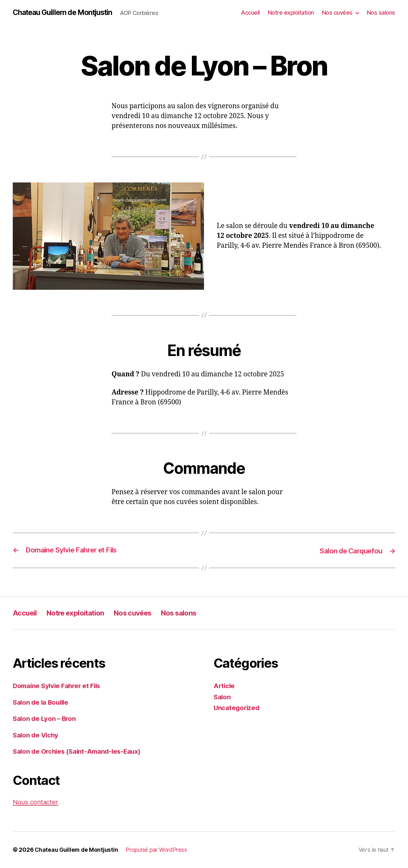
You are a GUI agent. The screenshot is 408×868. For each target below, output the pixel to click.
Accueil (250, 13)
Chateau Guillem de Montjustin (66, 13)
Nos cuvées (337, 13)
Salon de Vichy (36, 735)
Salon (222, 697)
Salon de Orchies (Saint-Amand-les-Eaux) (79, 752)
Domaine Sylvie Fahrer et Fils (59, 686)
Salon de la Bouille (42, 703)
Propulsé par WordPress (157, 850)
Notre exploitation (291, 13)
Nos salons (381, 13)
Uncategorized (237, 708)
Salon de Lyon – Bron (45, 719)
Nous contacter (36, 802)
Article (225, 686)
